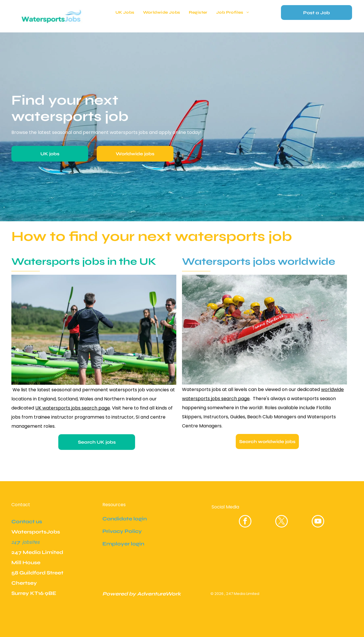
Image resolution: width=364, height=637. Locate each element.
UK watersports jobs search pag (71, 408)
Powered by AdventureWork (142, 594)
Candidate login (125, 519)
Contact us (27, 522)
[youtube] (318, 522)
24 (14, 542)
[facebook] (245, 522)
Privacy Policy (122, 531)
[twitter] (282, 522)
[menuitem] (125, 13)
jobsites (31, 542)
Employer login (123, 544)
